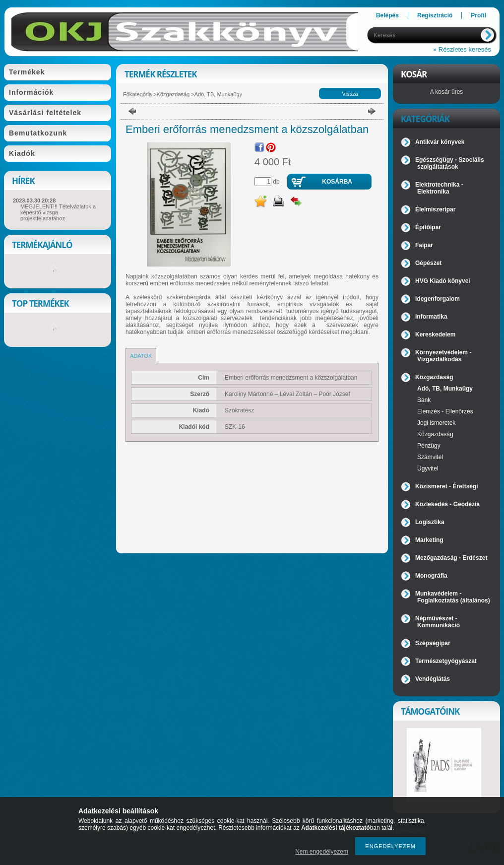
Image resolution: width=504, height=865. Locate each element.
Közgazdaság (173, 94)
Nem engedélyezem (322, 852)
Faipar (424, 245)
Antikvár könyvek (440, 142)
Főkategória (137, 94)
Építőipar (428, 227)
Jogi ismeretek (436, 423)
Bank (424, 400)
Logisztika (430, 522)
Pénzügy (429, 446)
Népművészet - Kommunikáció (438, 622)
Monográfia (431, 576)
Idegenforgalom (438, 299)
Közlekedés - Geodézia (447, 504)
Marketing (429, 540)
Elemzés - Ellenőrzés (445, 411)
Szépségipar (433, 643)
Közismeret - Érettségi (447, 486)
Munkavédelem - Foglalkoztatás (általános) (453, 597)
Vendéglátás (433, 679)
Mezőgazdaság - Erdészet (451, 558)
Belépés (387, 15)
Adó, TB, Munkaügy (218, 94)
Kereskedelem (435, 334)
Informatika (431, 317)
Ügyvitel (428, 468)
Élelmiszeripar (435, 209)
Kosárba (337, 182)
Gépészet (428, 263)
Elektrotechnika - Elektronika (439, 188)
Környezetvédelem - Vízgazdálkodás (443, 356)
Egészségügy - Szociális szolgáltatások (450, 163)
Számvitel (430, 457)
